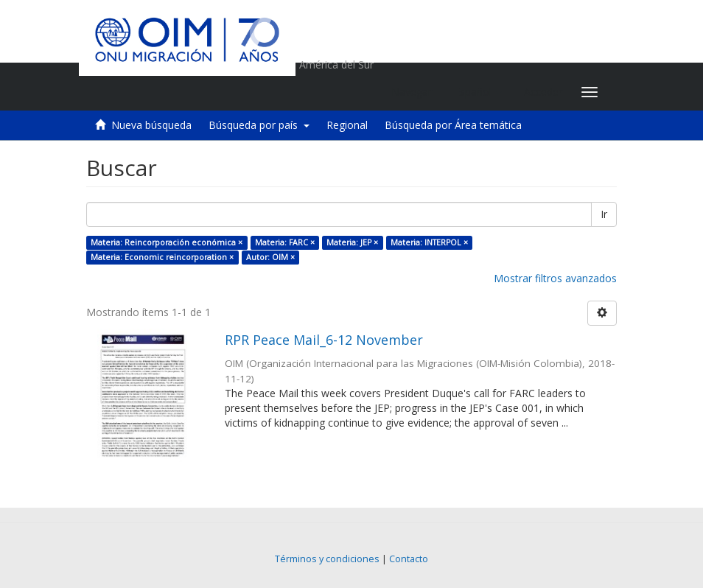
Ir (604, 214)
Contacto (409, 559)
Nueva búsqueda (151, 125)
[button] (478, 92)
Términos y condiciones (327, 559)
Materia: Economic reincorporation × (162, 257)
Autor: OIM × (270, 257)
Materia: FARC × (285, 242)
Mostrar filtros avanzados (555, 278)
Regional (347, 125)
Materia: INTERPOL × (429, 242)
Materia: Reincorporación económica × (167, 242)
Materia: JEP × (352, 242)
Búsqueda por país (259, 125)
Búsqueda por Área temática (453, 125)
